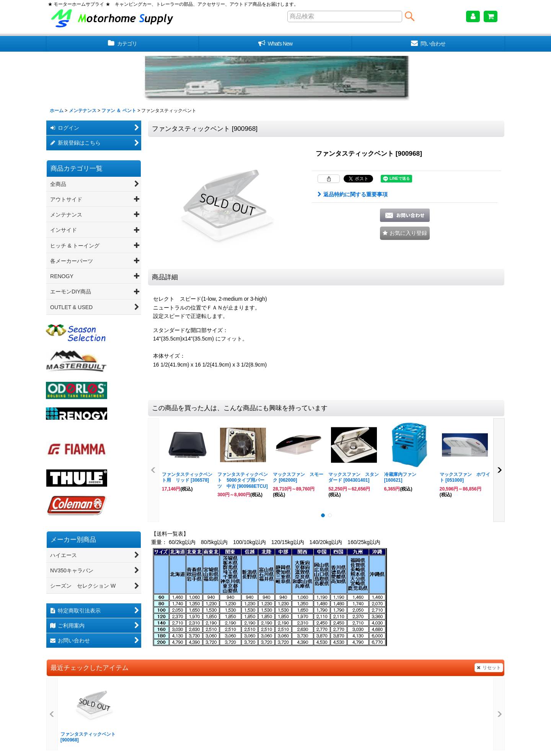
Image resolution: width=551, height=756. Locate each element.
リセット (489, 668)
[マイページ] (473, 16)
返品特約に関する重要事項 (353, 194)
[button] (405, 233)
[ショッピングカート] (491, 16)
